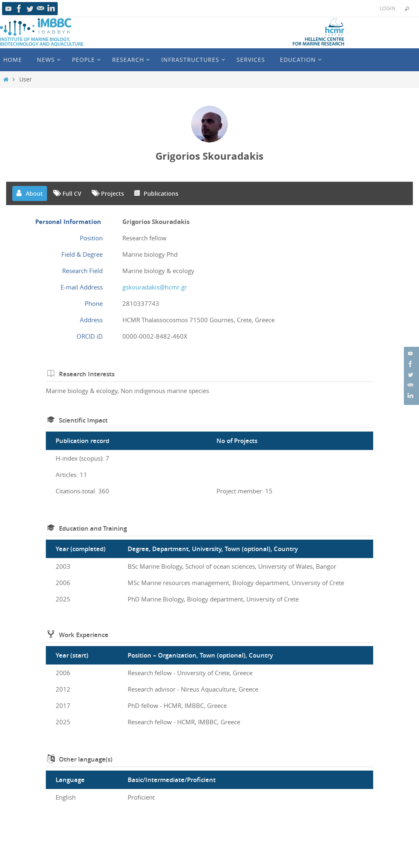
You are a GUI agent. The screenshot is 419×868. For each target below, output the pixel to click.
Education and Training (93, 528)
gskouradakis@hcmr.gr (155, 287)
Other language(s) (86, 759)
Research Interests (87, 374)
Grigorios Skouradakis (209, 156)
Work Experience (84, 635)
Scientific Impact (83, 420)
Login (387, 8)
